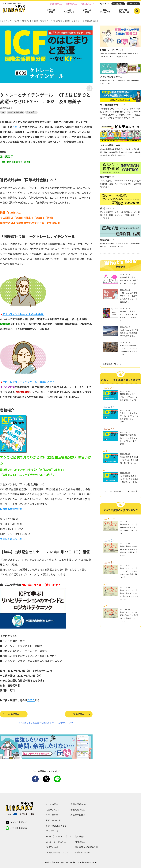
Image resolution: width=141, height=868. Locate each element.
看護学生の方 (86, 4)
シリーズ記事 (87, 11)
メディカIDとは (82, 852)
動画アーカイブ (105, 11)
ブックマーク (104, 4)
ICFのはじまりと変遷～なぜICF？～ (36, 21)
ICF (3, 112)
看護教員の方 (71, 4)
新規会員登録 (118, 4)
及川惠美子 (31, 112)
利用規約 (79, 842)
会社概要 (79, 836)
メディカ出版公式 (16, 823)
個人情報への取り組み (85, 847)
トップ (3, 21)
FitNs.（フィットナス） (57, 836)
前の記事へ (14, 714)
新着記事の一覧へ (110, 364)
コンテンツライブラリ (56, 852)
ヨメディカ (51, 847)
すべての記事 (51, 11)
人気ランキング (69, 11)
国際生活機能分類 (16, 112)
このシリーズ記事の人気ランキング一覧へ (120, 493)
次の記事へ (79, 714)
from (20, 814)
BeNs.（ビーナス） (55, 842)
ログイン (133, 4)
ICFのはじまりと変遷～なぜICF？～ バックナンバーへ (46, 723)
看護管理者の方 (55, 4)
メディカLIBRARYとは (123, 11)
